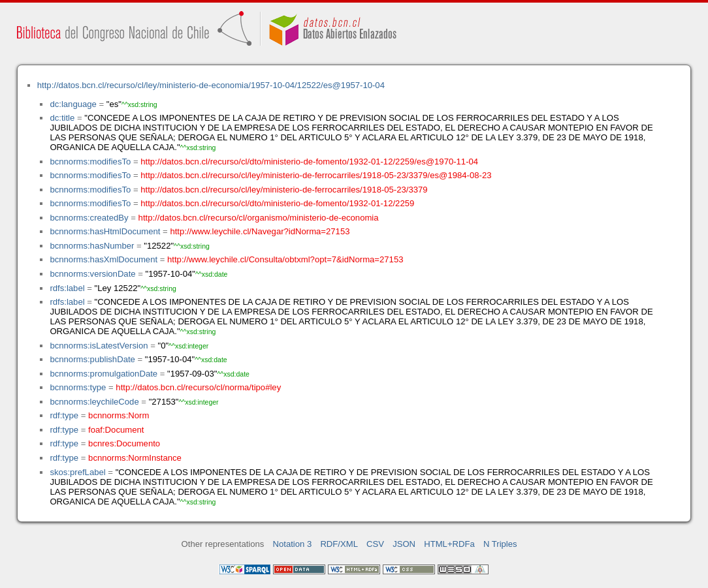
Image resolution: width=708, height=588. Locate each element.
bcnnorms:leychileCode (94, 402)
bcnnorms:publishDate (92, 359)
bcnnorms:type (78, 387)
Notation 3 (293, 544)
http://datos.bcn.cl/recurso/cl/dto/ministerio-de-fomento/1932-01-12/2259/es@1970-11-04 (309, 162)
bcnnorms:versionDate (92, 274)
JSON (404, 544)
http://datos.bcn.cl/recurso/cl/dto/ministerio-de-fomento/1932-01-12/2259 (277, 203)
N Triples (500, 544)
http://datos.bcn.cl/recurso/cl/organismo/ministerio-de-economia (259, 218)
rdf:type (64, 415)
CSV (375, 544)
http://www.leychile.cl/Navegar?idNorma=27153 (260, 231)
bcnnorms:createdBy (89, 218)
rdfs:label (67, 288)
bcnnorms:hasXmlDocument (104, 259)
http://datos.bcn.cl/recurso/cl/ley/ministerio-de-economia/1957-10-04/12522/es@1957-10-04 (211, 85)
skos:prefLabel (77, 472)
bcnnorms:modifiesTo (90, 162)
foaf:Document (116, 430)
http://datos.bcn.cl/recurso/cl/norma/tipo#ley (198, 387)
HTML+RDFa (449, 544)
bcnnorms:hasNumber (92, 246)
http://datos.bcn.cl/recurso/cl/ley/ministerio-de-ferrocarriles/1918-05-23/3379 (284, 190)
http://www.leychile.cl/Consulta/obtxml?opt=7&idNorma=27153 (285, 259)
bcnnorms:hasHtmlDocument (105, 231)
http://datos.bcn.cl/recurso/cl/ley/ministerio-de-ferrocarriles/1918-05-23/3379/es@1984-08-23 (316, 175)
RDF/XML (339, 544)
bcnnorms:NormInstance (135, 458)
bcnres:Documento (124, 443)
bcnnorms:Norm (119, 415)
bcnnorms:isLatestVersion (99, 346)
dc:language (73, 104)
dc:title (62, 118)
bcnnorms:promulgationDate (104, 374)
